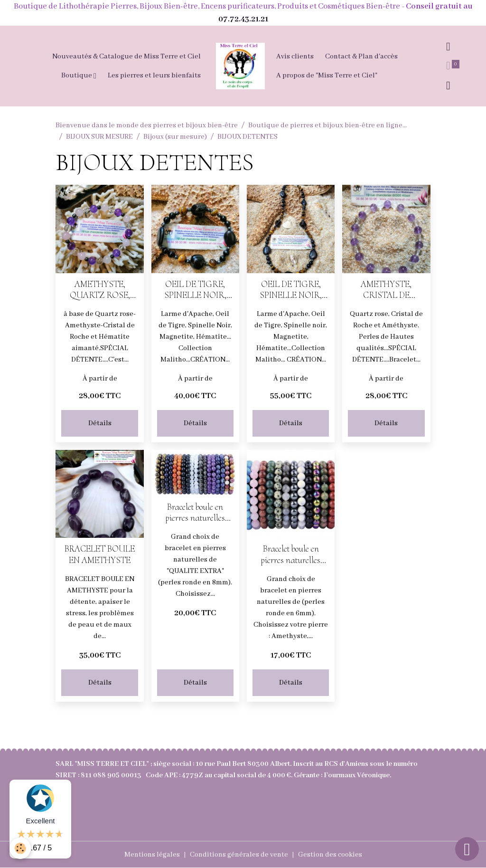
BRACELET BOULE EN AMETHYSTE (100, 554)
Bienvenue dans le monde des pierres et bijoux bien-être (147, 125)
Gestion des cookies (330, 855)
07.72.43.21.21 (243, 19)
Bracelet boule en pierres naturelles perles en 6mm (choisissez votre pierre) (291, 554)
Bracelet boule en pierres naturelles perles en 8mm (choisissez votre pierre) (195, 513)
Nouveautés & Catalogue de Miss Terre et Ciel (126, 57)
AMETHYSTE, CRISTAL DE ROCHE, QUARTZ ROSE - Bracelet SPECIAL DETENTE (386, 290)
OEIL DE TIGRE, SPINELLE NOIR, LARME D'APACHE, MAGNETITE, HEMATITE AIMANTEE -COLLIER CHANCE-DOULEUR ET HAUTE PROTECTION (291, 290)
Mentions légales (152, 855)
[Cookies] (20, 848)
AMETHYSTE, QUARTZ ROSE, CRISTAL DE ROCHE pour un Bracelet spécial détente (100, 290)
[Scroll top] (467, 849)
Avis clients (295, 57)
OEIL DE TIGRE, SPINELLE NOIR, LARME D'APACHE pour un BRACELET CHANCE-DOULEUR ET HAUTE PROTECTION (195, 290)
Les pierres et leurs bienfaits (154, 76)
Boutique (77, 76)
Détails (100, 423)
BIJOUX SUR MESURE (99, 137)
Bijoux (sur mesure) (175, 137)
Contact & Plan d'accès (361, 57)
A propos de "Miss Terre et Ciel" (327, 76)
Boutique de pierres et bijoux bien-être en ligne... (327, 125)
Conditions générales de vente (239, 855)
